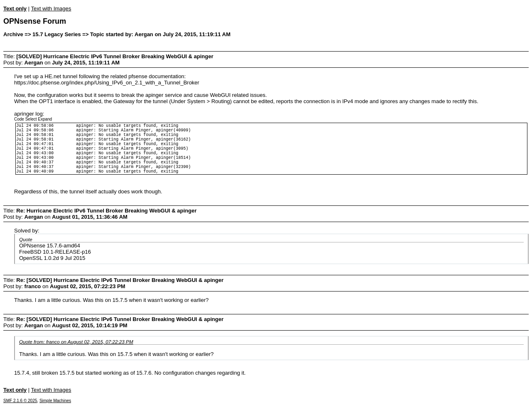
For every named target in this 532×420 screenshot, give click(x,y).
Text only (15, 9)
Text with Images (51, 9)
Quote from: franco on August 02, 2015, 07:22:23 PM (76, 355)
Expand (45, 119)
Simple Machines (55, 414)
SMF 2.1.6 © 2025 (20, 414)
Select (31, 119)
